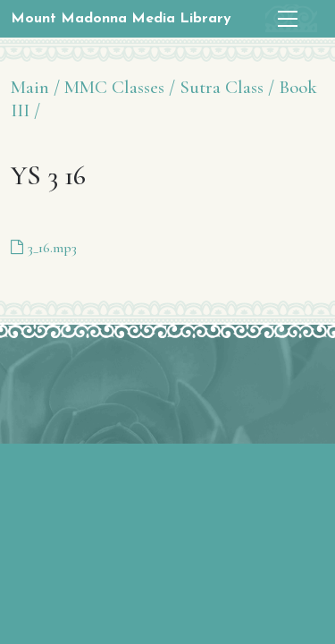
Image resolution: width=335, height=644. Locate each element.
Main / (35, 87)
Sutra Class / (227, 87)
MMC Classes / (120, 87)
